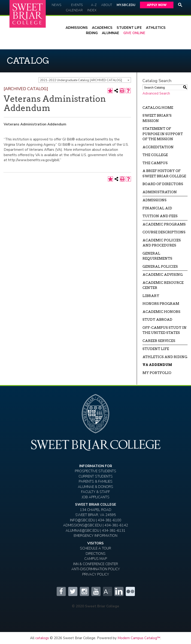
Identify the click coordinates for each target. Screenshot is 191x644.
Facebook (61, 591)
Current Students (96, 476)
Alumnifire (107, 591)
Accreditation (158, 147)
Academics (102, 28)
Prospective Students (95, 471)
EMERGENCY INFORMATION (95, 536)
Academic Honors (161, 312)
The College (155, 155)
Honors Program (161, 304)
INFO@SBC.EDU (83, 520)
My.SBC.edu (126, 5)
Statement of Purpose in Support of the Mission (163, 134)
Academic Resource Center (163, 285)
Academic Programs (164, 224)
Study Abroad (157, 320)
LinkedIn (119, 591)
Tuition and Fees (160, 216)
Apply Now (157, 5)
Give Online (134, 33)
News (56, 5)
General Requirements (157, 256)
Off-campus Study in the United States (165, 330)
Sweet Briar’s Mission (157, 118)
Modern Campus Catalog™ (139, 638)
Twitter (73, 591)
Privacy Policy (96, 574)
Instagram (84, 591)
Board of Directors (163, 184)
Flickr (130, 591)
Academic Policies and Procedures (162, 243)
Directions (96, 554)
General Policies (160, 267)
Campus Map (96, 559)
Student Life (129, 28)
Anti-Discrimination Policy (96, 569)
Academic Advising (163, 275)
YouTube (96, 591)
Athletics (156, 28)
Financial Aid (157, 208)
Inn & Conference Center (96, 564)
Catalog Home (158, 108)
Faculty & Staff (95, 492)
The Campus (155, 163)
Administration (160, 192)
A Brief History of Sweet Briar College (164, 174)
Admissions (77, 28)
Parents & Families (96, 481)
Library (151, 296)
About (107, 5)
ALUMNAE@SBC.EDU (82, 531)
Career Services (159, 341)
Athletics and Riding (165, 357)
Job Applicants (96, 497)
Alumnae (111, 33)
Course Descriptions (164, 232)
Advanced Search (156, 93)
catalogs (42, 638)
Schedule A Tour (95, 548)
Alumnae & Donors (95, 487)
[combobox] (85, 80)
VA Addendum (157, 365)
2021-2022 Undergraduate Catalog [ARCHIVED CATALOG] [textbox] (81, 80)
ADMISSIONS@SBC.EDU (82, 525)
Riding (92, 33)
